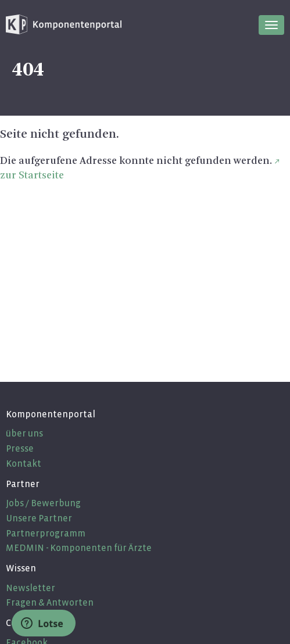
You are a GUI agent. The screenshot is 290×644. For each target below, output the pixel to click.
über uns (24, 433)
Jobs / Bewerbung (43, 503)
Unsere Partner (39, 518)
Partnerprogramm (46, 533)
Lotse (42, 624)
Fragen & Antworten (50, 602)
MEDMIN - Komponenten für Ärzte (79, 548)
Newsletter (31, 588)
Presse (20, 448)
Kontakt (24, 464)
